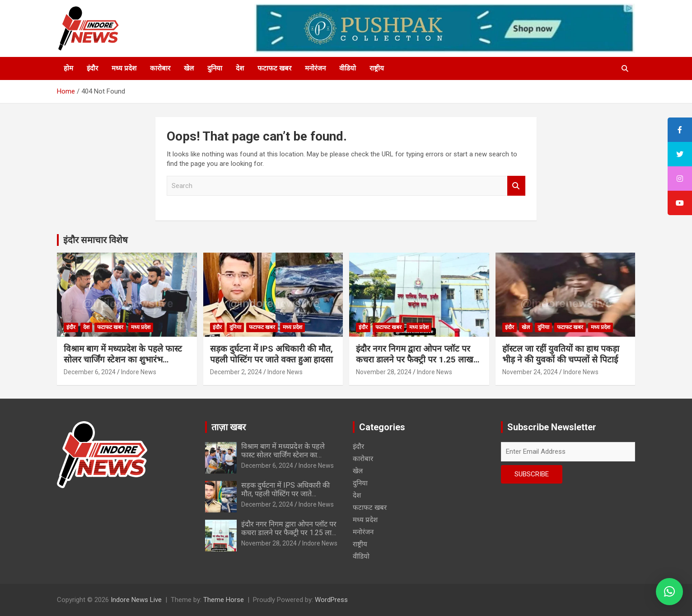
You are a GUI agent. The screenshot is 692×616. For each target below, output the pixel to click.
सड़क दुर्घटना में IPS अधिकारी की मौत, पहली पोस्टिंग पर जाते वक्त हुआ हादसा (271, 354)
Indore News (139, 372)
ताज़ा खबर (229, 427)
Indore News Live (136, 600)
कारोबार (160, 68)
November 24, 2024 (530, 372)
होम (68, 68)
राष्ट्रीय (377, 68)
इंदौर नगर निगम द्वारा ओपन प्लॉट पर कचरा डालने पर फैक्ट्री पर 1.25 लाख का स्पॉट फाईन (415, 360)
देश (240, 68)
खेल (189, 68)
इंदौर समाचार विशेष (96, 240)
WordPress (331, 600)
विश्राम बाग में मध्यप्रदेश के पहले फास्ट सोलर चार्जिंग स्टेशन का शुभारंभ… (123, 354)
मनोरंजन (315, 68)
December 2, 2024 (236, 372)
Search (516, 186)
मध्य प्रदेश (124, 68)
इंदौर (92, 68)
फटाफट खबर (274, 68)
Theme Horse (224, 600)
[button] (669, 592)
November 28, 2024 (384, 372)
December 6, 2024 (90, 372)
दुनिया (215, 68)
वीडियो (348, 68)
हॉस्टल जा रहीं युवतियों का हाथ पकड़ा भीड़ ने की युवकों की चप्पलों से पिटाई (562, 354)
